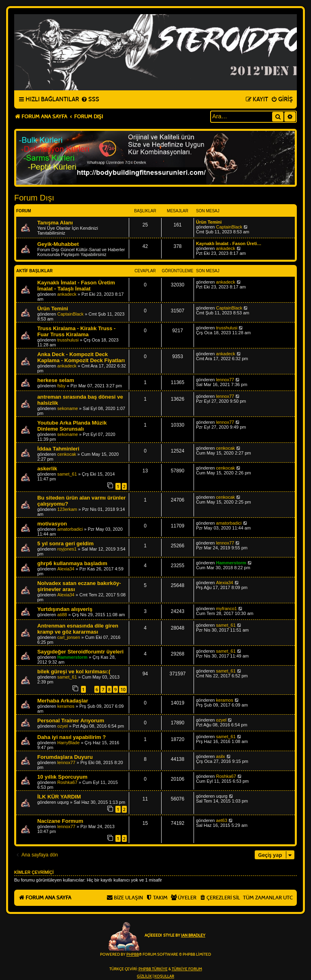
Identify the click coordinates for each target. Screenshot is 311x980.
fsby (62, 386)
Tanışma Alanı (55, 223)
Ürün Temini (209, 222)
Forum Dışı (34, 198)
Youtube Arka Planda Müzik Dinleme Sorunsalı (72, 426)
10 (123, 689)
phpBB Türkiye (153, 969)
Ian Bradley (193, 935)
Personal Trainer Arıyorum (71, 721)
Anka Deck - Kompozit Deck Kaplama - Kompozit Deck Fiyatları (81, 357)
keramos (66, 706)
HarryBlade (69, 743)
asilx (221, 756)
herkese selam (56, 380)
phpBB (133, 954)
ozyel (63, 726)
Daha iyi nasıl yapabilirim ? (71, 737)
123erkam (67, 509)
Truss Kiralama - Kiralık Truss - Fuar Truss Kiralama (77, 331)
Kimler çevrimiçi (34, 872)
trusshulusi (68, 340)
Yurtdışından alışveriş (65, 609)
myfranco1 (227, 608)
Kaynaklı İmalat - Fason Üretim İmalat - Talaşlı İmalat (76, 286)
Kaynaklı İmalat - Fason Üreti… (229, 243)
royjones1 (67, 549)
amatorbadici (70, 529)
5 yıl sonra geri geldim (65, 543)
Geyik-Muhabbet (58, 244)
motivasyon (52, 524)
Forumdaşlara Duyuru (65, 757)
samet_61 (67, 474)
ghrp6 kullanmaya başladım (72, 563)
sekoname (68, 408)
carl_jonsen (69, 637)
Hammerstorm (231, 563)
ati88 (62, 615)
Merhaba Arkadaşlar (63, 701)
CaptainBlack (229, 227)
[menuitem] (90, 100)
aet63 (222, 820)
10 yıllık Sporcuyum (62, 777)
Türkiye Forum (187, 969)
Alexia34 (66, 569)
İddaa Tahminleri (58, 449)
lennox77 (225, 380)
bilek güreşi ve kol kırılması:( (74, 671)
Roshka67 (68, 782)
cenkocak (67, 454)
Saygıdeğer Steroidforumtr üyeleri (80, 652)
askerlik (47, 469)
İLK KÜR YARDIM (59, 797)
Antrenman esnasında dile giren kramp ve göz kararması (78, 629)
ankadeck (226, 248)
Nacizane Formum (60, 821)
